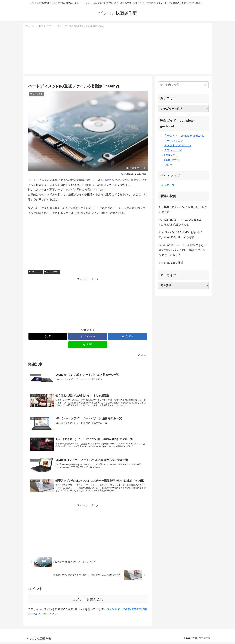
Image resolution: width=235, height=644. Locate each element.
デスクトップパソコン (178, 145)
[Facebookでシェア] (88, 336)
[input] (183, 85)
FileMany (109, 180)
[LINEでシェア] (88, 345)
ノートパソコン (52, 272)
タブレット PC (173, 150)
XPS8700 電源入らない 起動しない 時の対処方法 (183, 209)
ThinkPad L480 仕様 (171, 263)
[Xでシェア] (48, 336)
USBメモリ (171, 155)
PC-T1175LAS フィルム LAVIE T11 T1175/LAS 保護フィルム (180, 222)
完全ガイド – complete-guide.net (184, 136)
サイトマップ (166, 185)
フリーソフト (35, 272)
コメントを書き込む (88, 601)
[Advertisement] (117, 50)
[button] (206, 85)
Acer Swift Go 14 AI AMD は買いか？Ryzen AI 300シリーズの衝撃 (181, 235)
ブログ (168, 165)
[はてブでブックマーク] (128, 336)
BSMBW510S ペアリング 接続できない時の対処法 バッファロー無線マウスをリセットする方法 (183, 250)
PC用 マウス (172, 160)
